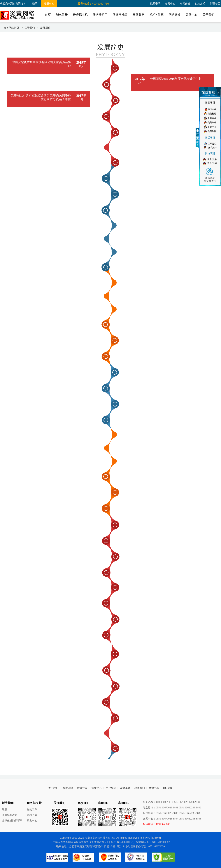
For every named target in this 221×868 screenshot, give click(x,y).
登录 (35, 4)
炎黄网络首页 (11, 28)
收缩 (198, 138)
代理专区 (215, 4)
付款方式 (200, 4)
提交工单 (32, 809)
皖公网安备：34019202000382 (153, 842)
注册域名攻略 (10, 815)
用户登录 (111, 788)
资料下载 (32, 815)
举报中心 (154, 788)
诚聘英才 (125, 788)
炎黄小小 (210, 127)
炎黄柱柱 (210, 114)
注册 (4, 809)
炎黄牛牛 (210, 123)
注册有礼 (49, 4)
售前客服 (210, 103)
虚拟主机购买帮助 (12, 821)
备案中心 (170, 4)
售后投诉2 (210, 163)
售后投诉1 (210, 159)
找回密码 (155, 4)
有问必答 (185, 4)
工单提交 (210, 144)
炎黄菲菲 (210, 118)
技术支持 (210, 148)
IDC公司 (168, 788)
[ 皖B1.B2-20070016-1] (122, 842)
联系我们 (140, 788)
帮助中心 (97, 788)
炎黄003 (210, 109)
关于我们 (30, 28)
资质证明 (68, 788)
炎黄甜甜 (210, 131)
